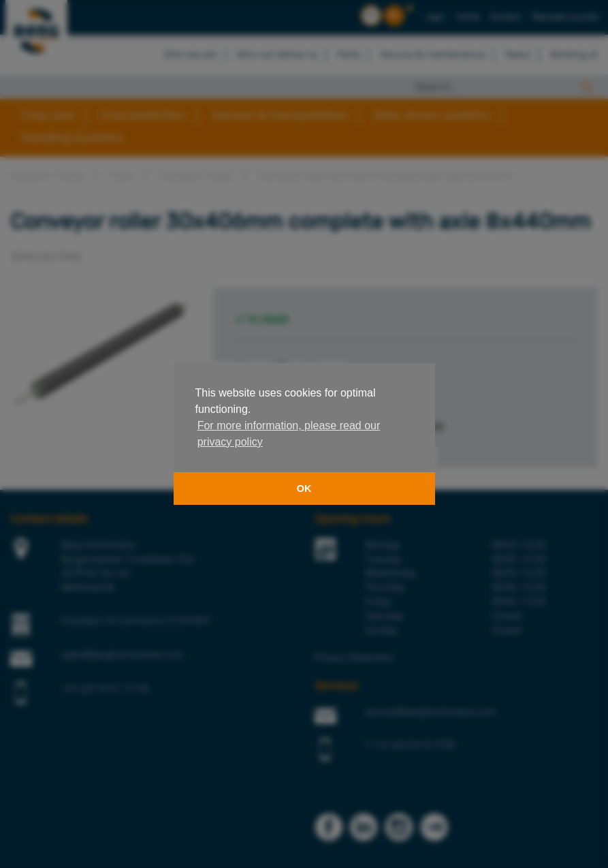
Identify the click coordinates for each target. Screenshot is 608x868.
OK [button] (304, 489)
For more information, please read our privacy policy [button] (289, 434)
